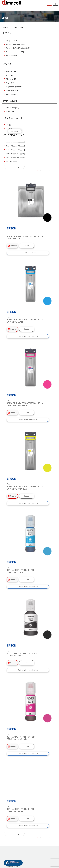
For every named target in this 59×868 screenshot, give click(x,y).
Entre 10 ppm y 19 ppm (15, 142)
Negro (9, 83)
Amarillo (9, 71)
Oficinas (9, 845)
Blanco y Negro (12, 108)
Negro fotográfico (13, 87)
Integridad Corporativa (15, 859)
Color (8, 112)
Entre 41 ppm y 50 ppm (15, 154)
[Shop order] (14, 167)
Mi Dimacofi (11, 849)
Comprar (12, 246)
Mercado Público (13, 855)
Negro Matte (11, 90)
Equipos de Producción (15, 44)
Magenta (10, 79)
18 (49, 171)
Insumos (9, 55)
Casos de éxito (12, 833)
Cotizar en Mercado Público (28, 253)
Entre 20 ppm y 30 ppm (15, 146)
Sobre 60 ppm (11, 161)
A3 (7, 125)
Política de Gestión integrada (18, 863)
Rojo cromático (12, 94)
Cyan (8, 75)
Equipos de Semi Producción (17, 48)
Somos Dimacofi (13, 828)
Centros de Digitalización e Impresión (21, 841)
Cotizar (27, 246)
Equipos (9, 41)
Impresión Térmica (13, 52)
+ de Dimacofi (12, 837)
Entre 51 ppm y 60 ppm (15, 157)
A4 (7, 129)
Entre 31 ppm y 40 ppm (15, 150)
